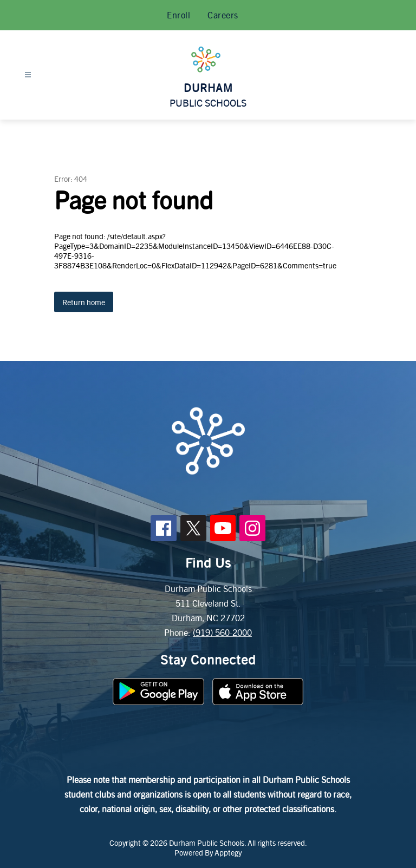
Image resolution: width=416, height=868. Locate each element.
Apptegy (228, 852)
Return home (84, 302)
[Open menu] (28, 75)
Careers (223, 15)
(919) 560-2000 (222, 632)
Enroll (178, 15)
